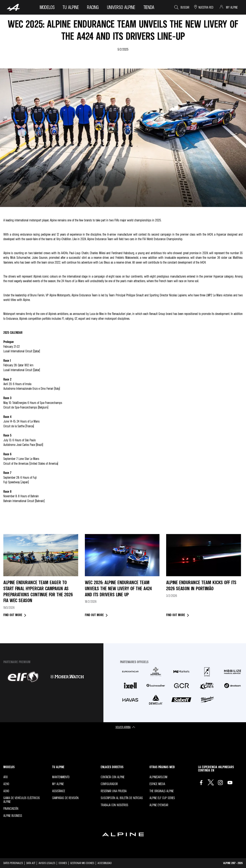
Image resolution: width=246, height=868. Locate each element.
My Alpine (58, 784)
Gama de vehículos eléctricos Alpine (22, 800)
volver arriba (123, 727)
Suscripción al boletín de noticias (122, 798)
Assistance (59, 791)
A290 (6, 784)
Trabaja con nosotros (114, 805)
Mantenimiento (61, 777)
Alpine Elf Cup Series (162, 798)
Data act (31, 863)
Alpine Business (13, 816)
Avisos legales (47, 863)
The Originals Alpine (162, 791)
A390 (6, 791)
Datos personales (13, 863)
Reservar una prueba (114, 791)
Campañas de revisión (65, 798)
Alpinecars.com (158, 777)
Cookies (63, 863)
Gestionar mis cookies (82, 863)
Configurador (109, 784)
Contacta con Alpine (113, 777)
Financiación (11, 808)
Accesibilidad (105, 863)
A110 (6, 777)
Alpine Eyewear (159, 805)
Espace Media (157, 784)
